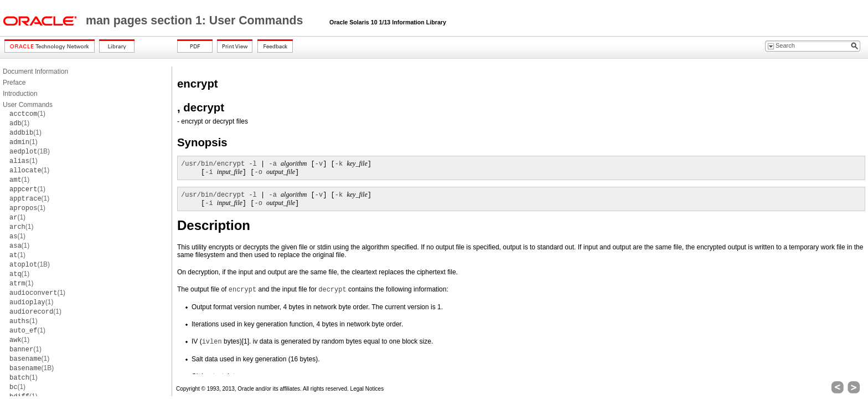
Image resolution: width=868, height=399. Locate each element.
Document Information (35, 71)
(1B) (30, 151)
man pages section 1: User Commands (196, 21)
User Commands (28, 105)
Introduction (20, 94)
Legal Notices (367, 389)
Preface (14, 83)
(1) (27, 114)
